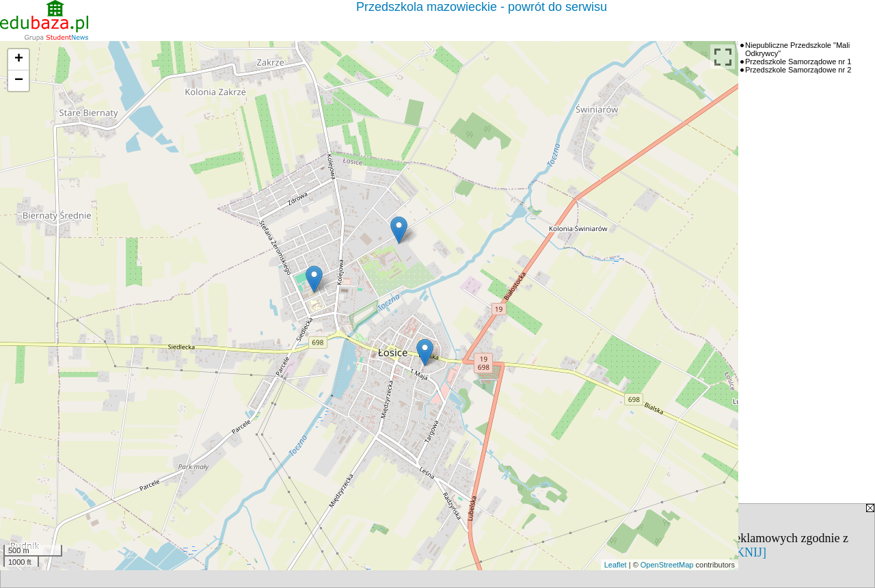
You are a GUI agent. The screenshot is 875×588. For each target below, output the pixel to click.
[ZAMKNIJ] (735, 552)
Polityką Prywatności (161, 552)
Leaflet (616, 565)
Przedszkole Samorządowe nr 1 (798, 62)
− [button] (19, 81)
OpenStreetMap (667, 565)
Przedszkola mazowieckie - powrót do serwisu (482, 7)
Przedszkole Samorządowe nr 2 (798, 70)
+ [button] (19, 59)
